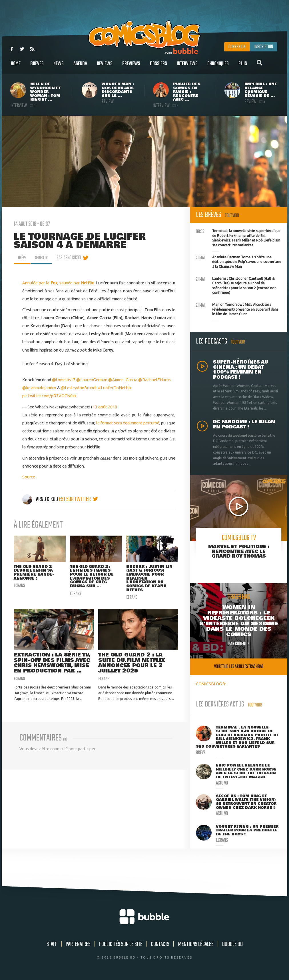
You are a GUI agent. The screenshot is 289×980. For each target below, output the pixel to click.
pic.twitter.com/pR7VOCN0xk (49, 396)
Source (29, 477)
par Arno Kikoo (73, 258)
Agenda (80, 67)
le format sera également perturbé (127, 423)
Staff (52, 944)
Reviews (105, 67)
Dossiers (158, 67)
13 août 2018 (105, 407)
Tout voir (232, 216)
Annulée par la (40, 283)
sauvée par (77, 283)
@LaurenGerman (92, 380)
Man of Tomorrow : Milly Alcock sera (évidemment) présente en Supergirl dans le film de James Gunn (237, 309)
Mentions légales (196, 944)
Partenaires (78, 944)
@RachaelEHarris (154, 380)
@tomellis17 (64, 380)
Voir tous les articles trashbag (239, 667)
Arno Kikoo (41, 499)
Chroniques (218, 67)
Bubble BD (232, 944)
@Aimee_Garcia (123, 380)
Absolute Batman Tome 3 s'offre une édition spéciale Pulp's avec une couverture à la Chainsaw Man (239, 261)
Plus (243, 67)
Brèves (37, 67)
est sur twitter (78, 499)
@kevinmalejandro (39, 388)
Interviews (187, 67)
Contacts (160, 944)
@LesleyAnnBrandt (79, 388)
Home (16, 67)
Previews (131, 67)
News (59, 67)
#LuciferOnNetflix (115, 388)
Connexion (237, 47)
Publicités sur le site (121, 944)
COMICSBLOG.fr (211, 684)
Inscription (264, 47)
